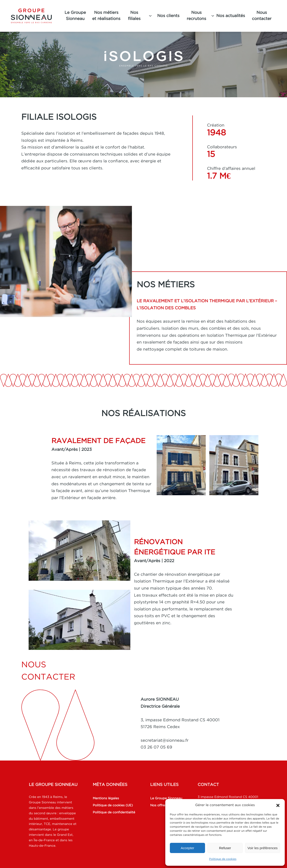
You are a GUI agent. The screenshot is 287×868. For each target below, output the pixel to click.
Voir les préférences (263, 848)
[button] (278, 805)
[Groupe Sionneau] (35, 16)
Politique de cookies (223, 859)
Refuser (225, 848)
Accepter (187, 848)
